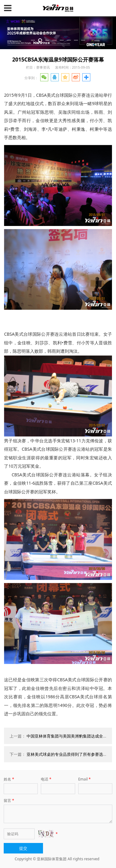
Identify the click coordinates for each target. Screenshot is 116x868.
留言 (9, 800)
